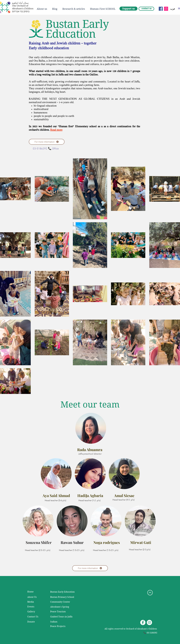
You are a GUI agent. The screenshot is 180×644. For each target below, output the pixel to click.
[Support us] (128, 9)
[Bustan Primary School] (66, 597)
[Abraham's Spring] (61, 607)
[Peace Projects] (58, 626)
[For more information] (47, 142)
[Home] (35, 592)
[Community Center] (61, 602)
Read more (56, 130)
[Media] (36, 602)
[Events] (35, 607)
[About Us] (35, 597)
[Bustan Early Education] (63, 592)
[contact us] (146, 9)
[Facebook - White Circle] (143, 622)
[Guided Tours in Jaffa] (61, 617)
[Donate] (35, 622)
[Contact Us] (35, 617)
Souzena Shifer (39, 542)
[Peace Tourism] (58, 612)
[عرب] (173, 9)
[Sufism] (58, 622)
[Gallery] (35, 612)
